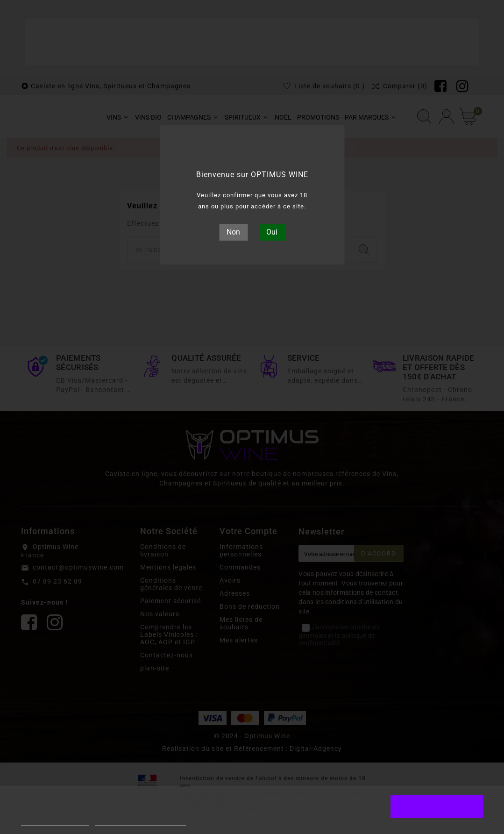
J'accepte (437, 806)
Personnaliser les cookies (140, 822)
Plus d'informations (55, 822)
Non (233, 232)
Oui (272, 232)
